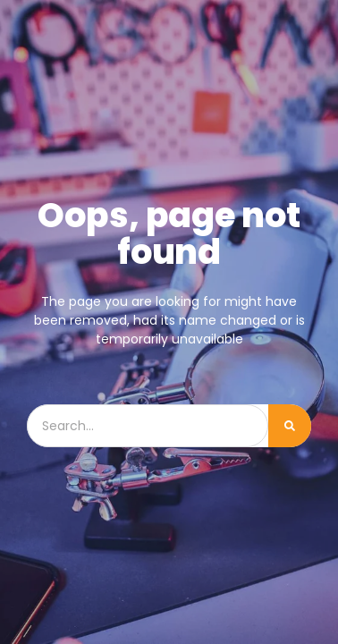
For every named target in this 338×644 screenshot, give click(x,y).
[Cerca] (290, 426)
